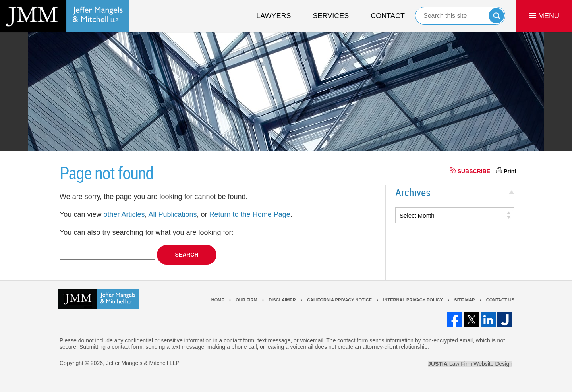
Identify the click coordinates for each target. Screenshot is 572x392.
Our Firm (246, 300)
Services (331, 16)
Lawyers (273, 16)
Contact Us (500, 300)
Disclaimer (282, 300)
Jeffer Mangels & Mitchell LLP (143, 363)
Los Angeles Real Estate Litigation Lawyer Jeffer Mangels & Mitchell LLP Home (64, 16)
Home (218, 300)
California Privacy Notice (339, 300)
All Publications (172, 214)
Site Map (464, 300)
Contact (388, 16)
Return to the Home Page (250, 214)
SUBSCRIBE (474, 171)
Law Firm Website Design (470, 364)
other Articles (124, 214)
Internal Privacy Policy (413, 300)
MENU (544, 16)
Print (510, 171)
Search (496, 16)
